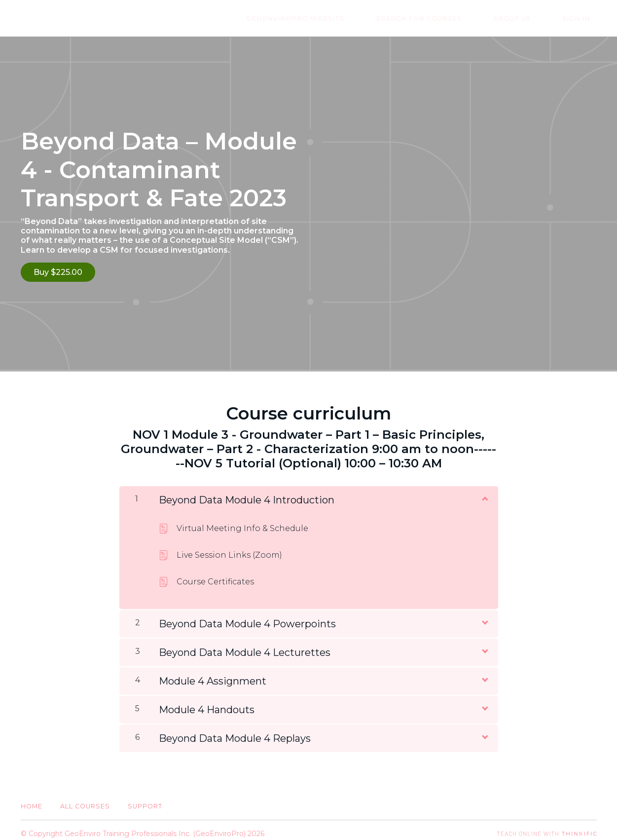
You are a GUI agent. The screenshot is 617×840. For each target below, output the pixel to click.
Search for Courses (454, 19)
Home (32, 799)
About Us (533, 19)
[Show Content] (484, 491)
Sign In (583, 19)
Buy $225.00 (58, 272)
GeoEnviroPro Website (344, 19)
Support (145, 799)
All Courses (85, 799)
